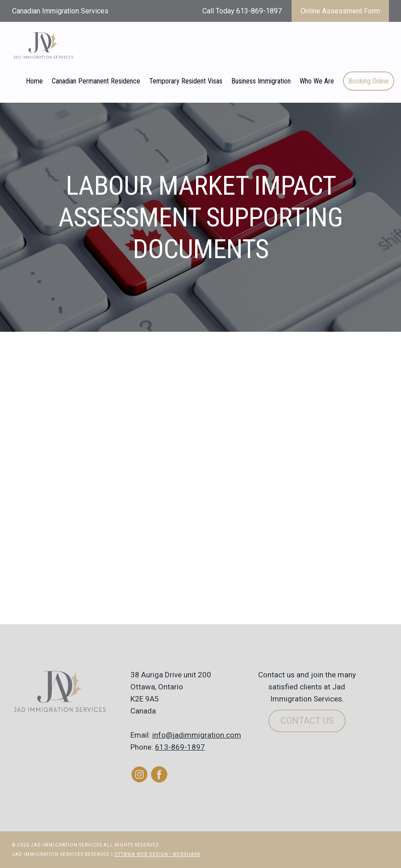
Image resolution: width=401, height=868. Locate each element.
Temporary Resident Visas (186, 81)
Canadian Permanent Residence (96, 81)
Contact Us (307, 721)
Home (34, 81)
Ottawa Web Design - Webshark (157, 854)
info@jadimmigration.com (197, 735)
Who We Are (317, 81)
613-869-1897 (180, 747)
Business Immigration (261, 81)
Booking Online (369, 81)
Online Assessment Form (340, 11)
